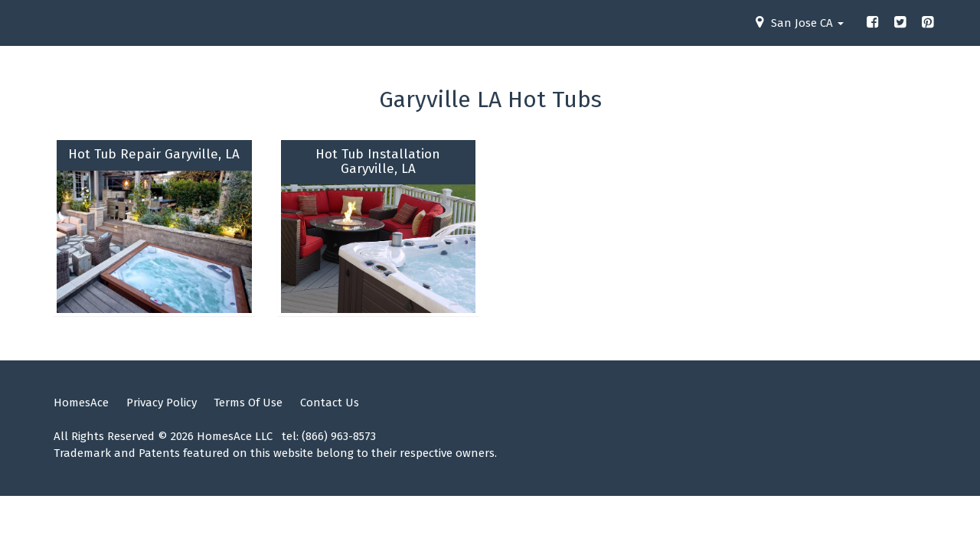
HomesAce (81, 403)
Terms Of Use (248, 403)
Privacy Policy (162, 403)
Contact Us (330, 403)
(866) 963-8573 (339, 436)
